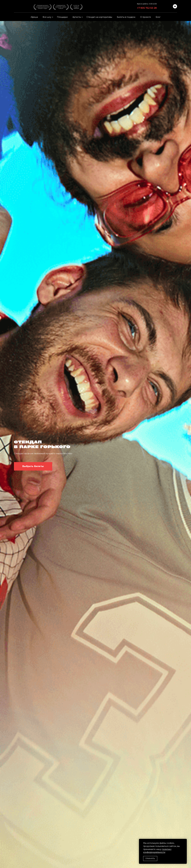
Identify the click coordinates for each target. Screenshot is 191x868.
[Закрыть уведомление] (185, 841)
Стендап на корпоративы (99, 17)
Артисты (77, 17)
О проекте (146, 17)
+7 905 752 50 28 (147, 8)
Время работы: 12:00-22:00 (147, 4)
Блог (158, 17)
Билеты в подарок (126, 17)
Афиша (34, 17)
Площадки (62, 17)
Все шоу (47, 17)
